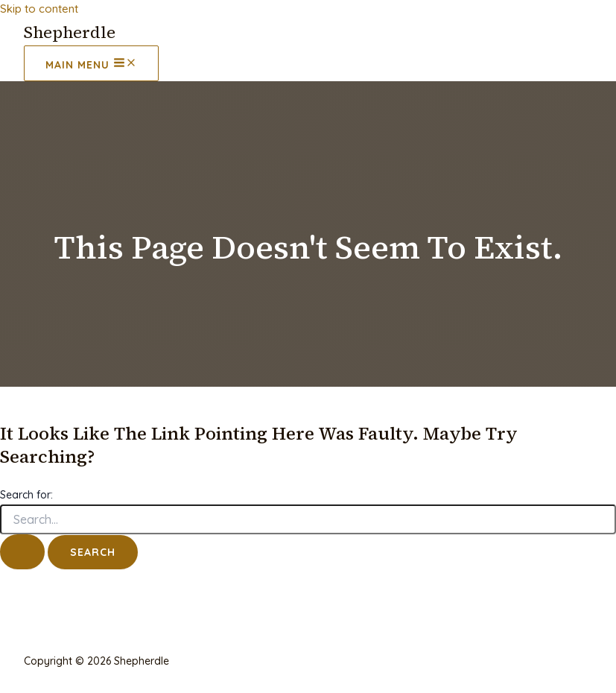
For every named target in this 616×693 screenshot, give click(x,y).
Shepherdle (70, 32)
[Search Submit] (22, 552)
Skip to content (39, 9)
